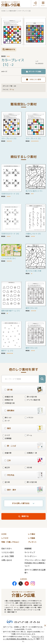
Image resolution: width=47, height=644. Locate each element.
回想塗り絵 (8, 400)
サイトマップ (30, 552)
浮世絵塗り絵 (9, 403)
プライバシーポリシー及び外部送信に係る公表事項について (35, 563)
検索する (25, 516)
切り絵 (28, 467)
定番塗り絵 (8, 397)
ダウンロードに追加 (35, 71)
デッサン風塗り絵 (32, 400)
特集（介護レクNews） (11, 542)
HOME (3, 11)
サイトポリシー (31, 556)
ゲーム (12, 90)
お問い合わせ (7, 560)
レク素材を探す (12, 11)
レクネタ (5, 538)
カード (6, 421)
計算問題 (7, 438)
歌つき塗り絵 (31, 397)
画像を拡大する (10, 49)
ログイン (35, 5)
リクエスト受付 (8, 552)
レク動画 (31, 538)
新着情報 (28, 548)
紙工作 (6, 467)
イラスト (29, 417)
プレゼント (32, 542)
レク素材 (31, 534)
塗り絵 (6, 482)
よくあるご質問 (8, 556)
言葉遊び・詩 (31, 453)
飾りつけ (7, 417)
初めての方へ (7, 548)
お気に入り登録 (35, 79)
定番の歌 (7, 453)
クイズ (6, 435)
